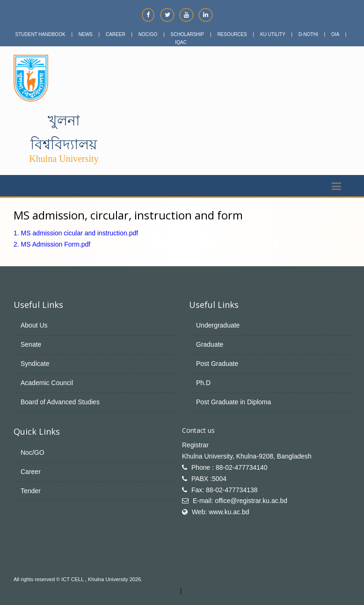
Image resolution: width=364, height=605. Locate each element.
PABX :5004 (209, 479)
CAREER (116, 34)
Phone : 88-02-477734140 (229, 467)
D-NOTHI (308, 34)
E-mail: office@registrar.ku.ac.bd (240, 501)
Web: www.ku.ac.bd (221, 512)
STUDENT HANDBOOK (40, 34)
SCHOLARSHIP (188, 34)
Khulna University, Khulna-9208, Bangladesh (247, 456)
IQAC (181, 42)
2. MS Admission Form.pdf (52, 244)
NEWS (86, 34)
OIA (335, 34)
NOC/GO (148, 34)
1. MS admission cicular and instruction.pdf (76, 233)
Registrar (195, 445)
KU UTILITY (273, 34)
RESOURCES (232, 34)
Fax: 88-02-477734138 (225, 490)
